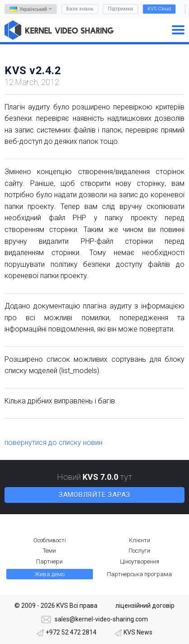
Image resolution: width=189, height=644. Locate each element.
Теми (49, 551)
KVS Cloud (159, 9)
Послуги (139, 551)
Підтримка (120, 9)
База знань (80, 9)
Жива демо (50, 574)
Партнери (49, 561)
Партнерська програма (139, 574)
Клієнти (140, 540)
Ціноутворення (140, 561)
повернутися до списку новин (53, 443)
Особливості (50, 540)
